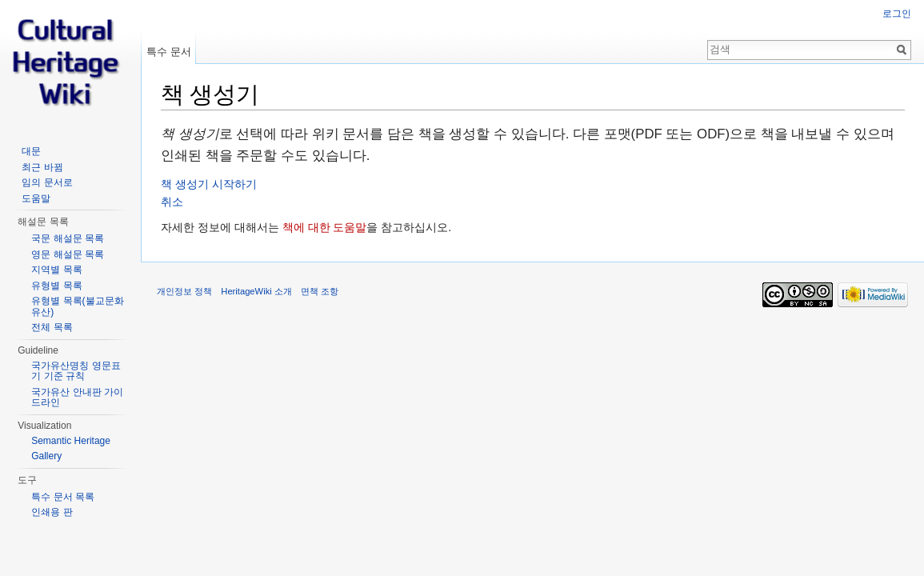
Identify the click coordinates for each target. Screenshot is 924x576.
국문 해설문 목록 (68, 238)
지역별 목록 (56, 270)
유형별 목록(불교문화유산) (77, 306)
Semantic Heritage (71, 441)
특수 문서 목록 (63, 497)
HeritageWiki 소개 (256, 291)
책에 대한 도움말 (325, 227)
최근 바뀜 (42, 167)
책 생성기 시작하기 (209, 184)
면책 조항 (320, 291)
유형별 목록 (56, 286)
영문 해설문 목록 (68, 254)
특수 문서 (169, 52)
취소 (172, 202)
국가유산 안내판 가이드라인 (77, 398)
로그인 (897, 14)
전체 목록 (52, 327)
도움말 (36, 198)
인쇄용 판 (52, 512)
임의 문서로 (47, 182)
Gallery (46, 456)
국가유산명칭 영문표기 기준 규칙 (76, 371)
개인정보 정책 (184, 291)
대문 (31, 151)
